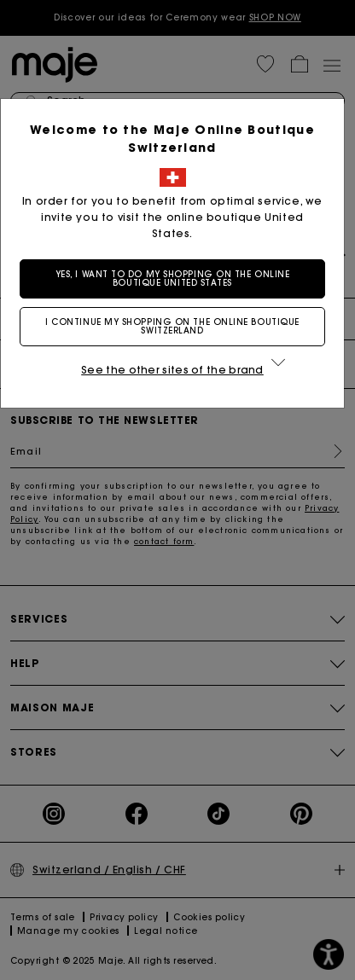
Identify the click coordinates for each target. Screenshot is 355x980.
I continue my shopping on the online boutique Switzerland (177, 326)
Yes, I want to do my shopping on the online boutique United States (178, 278)
